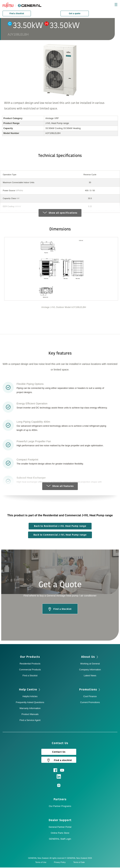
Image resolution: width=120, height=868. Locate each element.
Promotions (88, 690)
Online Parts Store (60, 833)
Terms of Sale (79, 862)
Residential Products (30, 664)
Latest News (90, 676)
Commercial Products (30, 670)
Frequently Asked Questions (30, 702)
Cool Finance (90, 696)
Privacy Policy (61, 862)
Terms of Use (42, 862)
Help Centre (28, 690)
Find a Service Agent (30, 720)
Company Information (90, 670)
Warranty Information (30, 708)
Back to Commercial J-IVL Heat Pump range (60, 535)
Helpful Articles (30, 696)
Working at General (90, 664)
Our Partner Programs (60, 806)
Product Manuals (30, 714)
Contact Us (59, 752)
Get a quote (75, 13)
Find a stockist (59, 760)
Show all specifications (60, 213)
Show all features (60, 486)
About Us (88, 657)
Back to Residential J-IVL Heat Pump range (60, 526)
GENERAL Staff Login (60, 839)
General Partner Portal (60, 827)
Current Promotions (90, 702)
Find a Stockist (17, 13)
